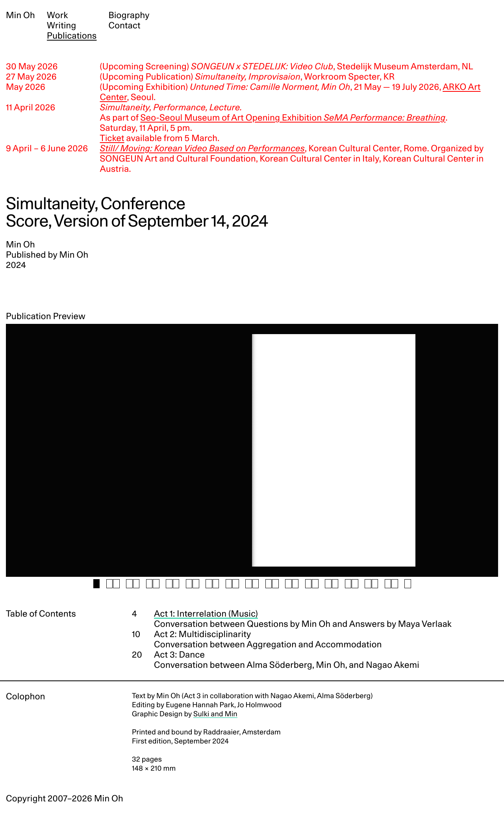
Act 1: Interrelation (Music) (206, 614)
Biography (129, 15)
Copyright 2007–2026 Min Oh (65, 799)
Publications (72, 36)
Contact (124, 26)
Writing (61, 26)
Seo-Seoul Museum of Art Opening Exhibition (293, 118)
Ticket (112, 138)
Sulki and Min (215, 714)
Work (57, 15)
